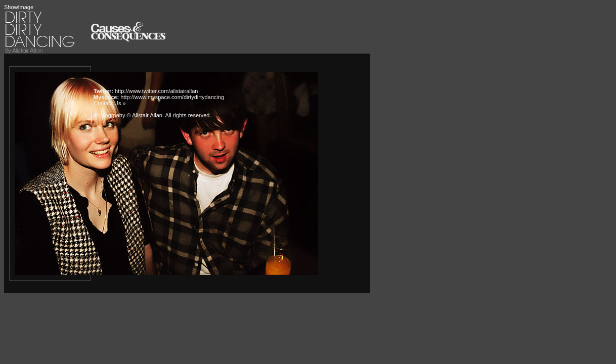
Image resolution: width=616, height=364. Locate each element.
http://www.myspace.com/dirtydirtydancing (172, 97)
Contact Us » (110, 103)
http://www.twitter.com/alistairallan (156, 91)
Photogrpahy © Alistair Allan (128, 115)
